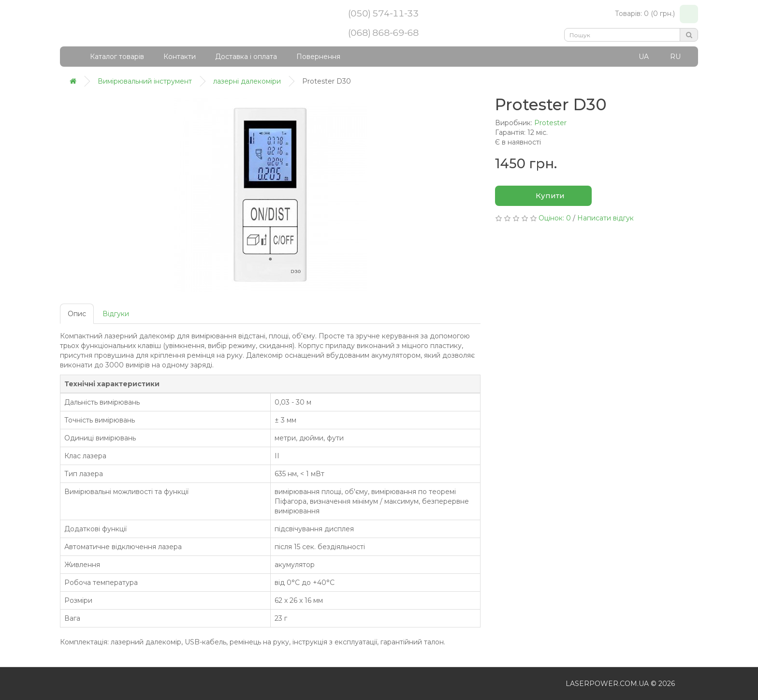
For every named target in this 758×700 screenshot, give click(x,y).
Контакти (180, 57)
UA (644, 57)
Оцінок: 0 (555, 218)
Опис (77, 314)
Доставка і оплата (246, 57)
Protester (550, 123)
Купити (543, 196)
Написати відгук (605, 218)
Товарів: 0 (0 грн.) (656, 14)
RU (675, 57)
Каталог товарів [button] (111, 57)
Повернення (318, 57)
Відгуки (116, 314)
